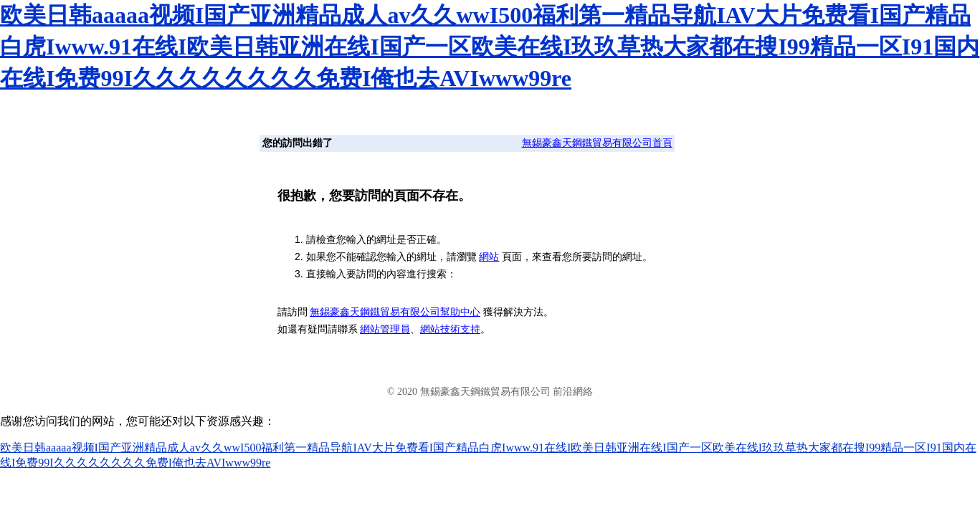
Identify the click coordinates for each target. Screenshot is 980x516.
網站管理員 (385, 329)
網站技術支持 (450, 329)
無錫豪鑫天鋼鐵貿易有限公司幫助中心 (395, 312)
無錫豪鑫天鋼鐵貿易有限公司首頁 (597, 143)
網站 (489, 257)
